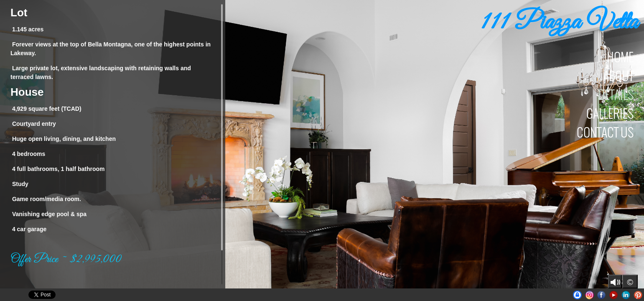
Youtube (614, 295)
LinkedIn (626, 295)
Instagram (589, 295)
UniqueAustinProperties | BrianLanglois (577, 295)
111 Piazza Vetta (559, 23)
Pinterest (638, 295)
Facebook (602, 295)
